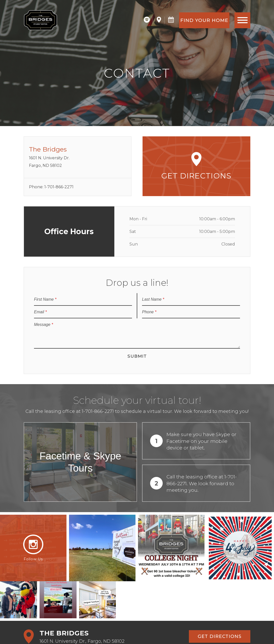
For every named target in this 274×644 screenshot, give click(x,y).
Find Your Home (204, 20)
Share (133, 632)
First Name (45, 299)
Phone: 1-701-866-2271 (51, 187)
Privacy (98, 632)
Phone (149, 312)
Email (40, 312)
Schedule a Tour (55, 602)
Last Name (153, 299)
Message (44, 325)
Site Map (116, 632)
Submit (137, 356)
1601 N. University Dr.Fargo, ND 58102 (78, 157)
